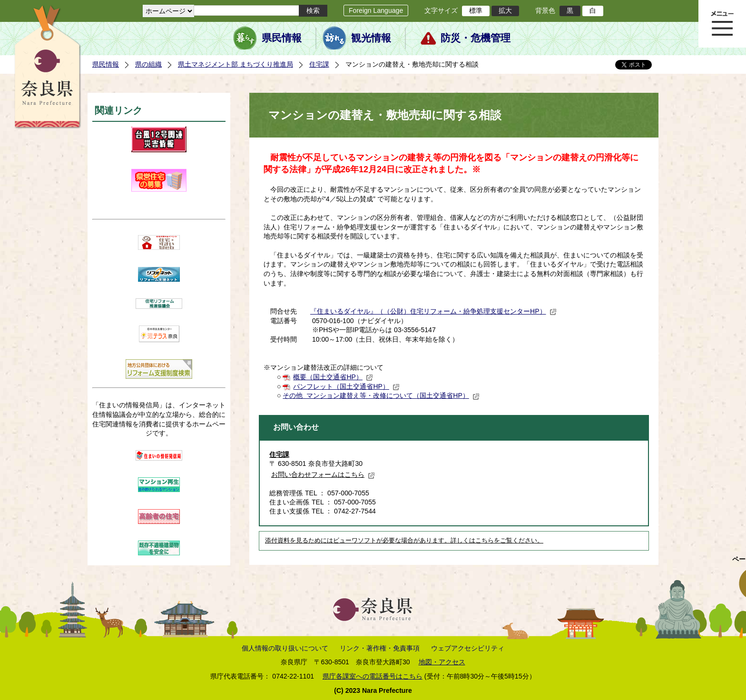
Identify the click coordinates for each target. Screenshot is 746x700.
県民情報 (282, 38)
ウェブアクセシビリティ (468, 648)
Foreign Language (376, 10)
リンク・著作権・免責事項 (380, 648)
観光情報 (371, 38)
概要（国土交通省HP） (333, 377)
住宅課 (319, 64)
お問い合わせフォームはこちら (323, 474)
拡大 (505, 10)
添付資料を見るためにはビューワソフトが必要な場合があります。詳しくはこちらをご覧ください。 (404, 541)
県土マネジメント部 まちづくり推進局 (236, 64)
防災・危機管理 (476, 38)
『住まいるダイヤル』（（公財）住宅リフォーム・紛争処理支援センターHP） (433, 311)
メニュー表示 (722, 24)
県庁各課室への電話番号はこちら (373, 676)
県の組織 (148, 64)
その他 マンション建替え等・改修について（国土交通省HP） (381, 395)
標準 (476, 10)
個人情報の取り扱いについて (285, 648)
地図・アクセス (442, 662)
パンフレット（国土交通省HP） (346, 386)
